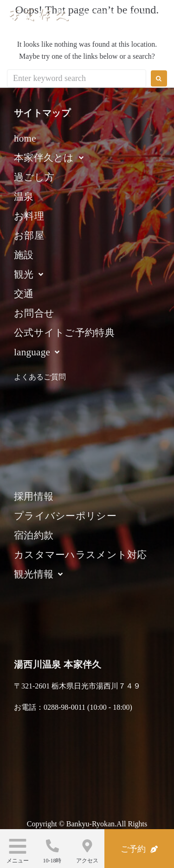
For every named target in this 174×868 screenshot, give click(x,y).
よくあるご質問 (40, 377)
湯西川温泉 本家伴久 (114, 15)
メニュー (18, 861)
